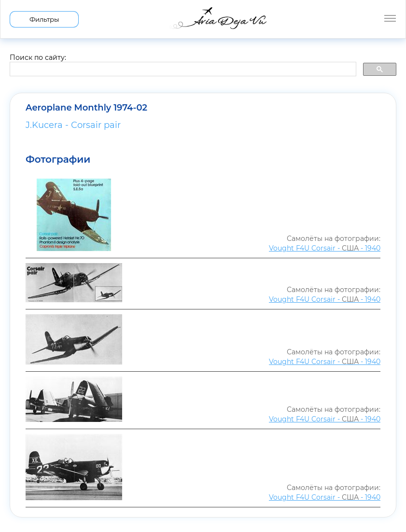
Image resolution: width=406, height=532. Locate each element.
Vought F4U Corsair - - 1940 (325, 248)
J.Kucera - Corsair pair (73, 125)
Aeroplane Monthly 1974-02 (86, 108)
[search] (182, 70)
